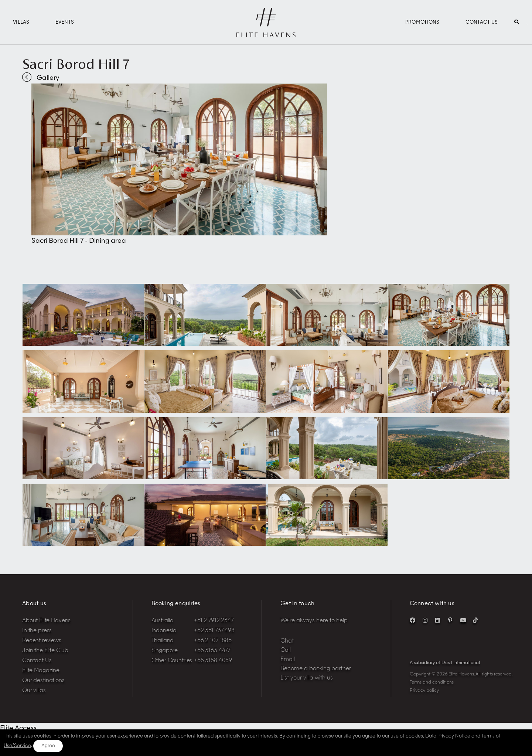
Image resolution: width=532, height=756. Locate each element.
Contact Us (482, 22)
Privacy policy (424, 691)
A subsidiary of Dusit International (445, 663)
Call (286, 651)
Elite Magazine (41, 671)
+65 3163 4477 (212, 651)
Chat (287, 641)
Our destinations (43, 681)
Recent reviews (42, 641)
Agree (48, 746)
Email (288, 660)
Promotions (422, 22)
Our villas (34, 691)
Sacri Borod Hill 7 (76, 64)
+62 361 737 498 (214, 631)
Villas (21, 22)
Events (65, 22)
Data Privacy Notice (448, 736)
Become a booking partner (316, 669)
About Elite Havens (46, 621)
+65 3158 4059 (213, 661)
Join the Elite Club (45, 651)
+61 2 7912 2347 (214, 621)
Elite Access (18, 728)
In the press (37, 631)
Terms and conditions (432, 682)
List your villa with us (307, 678)
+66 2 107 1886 (213, 641)
